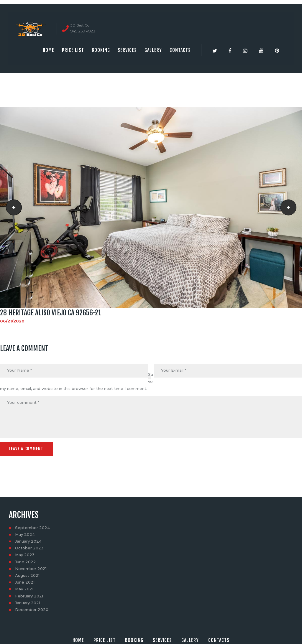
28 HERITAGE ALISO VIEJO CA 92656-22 (294, 207)
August (27, 575)
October (29, 547)
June (26, 561)
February (29, 595)
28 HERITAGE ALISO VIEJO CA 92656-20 (12, 207)
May (25, 534)
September (32, 527)
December (32, 609)
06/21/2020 (12, 321)
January (28, 541)
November (31, 568)
